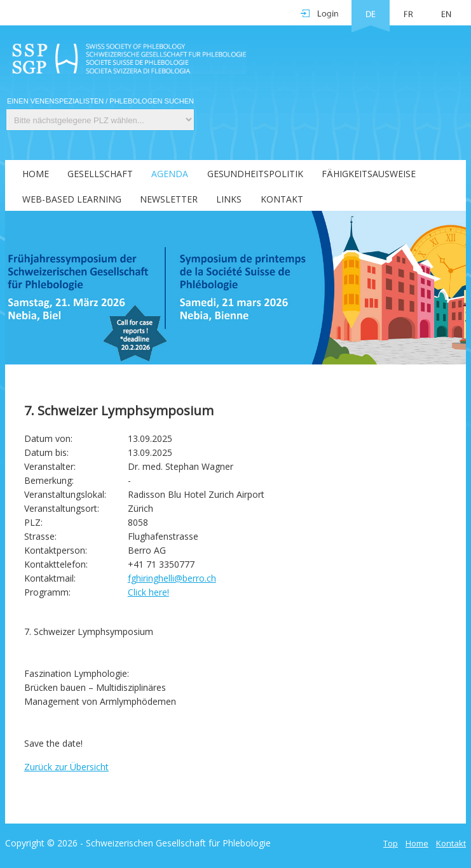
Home (36, 174)
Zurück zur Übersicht (66, 767)
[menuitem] (28, 173)
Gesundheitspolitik (255, 174)
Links (229, 199)
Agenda (170, 174)
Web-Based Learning (72, 199)
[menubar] (235, 185)
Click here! (148, 592)
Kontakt (282, 199)
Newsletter (169, 199)
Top (391, 843)
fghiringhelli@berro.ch (172, 578)
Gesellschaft (100, 174)
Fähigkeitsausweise (369, 174)
